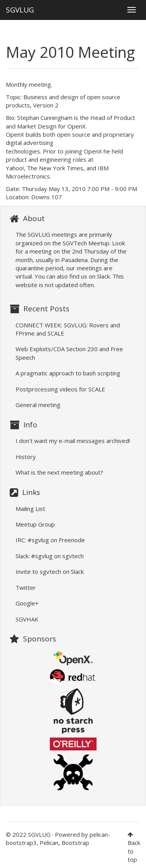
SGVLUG (20, 8)
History (26, 457)
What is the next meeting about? (59, 472)
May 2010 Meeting (70, 52)
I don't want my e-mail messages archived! (73, 441)
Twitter (26, 588)
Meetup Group (35, 524)
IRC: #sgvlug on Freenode (50, 540)
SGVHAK (27, 619)
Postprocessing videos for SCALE (60, 389)
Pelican (49, 843)
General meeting (38, 405)
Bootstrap (75, 843)
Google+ (27, 603)
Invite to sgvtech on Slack (50, 572)
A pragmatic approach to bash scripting (68, 373)
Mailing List (30, 509)
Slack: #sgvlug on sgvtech (50, 556)
